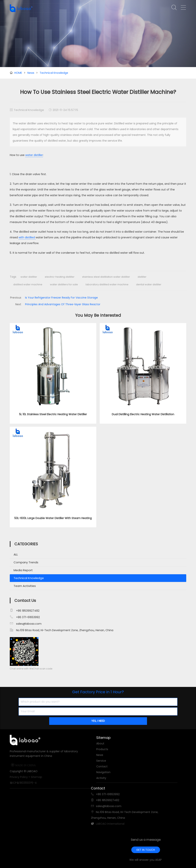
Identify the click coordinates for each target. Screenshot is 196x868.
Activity (101, 778)
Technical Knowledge (54, 73)
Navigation (103, 772)
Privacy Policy (19, 777)
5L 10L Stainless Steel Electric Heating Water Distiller (53, 414)
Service (101, 761)
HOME (18, 73)
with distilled (27, 237)
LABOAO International (110, 824)
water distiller (34, 155)
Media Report (23, 570)
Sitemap (36, 777)
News (31, 73)
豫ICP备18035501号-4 (23, 783)
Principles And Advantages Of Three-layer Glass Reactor (63, 304)
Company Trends (26, 562)
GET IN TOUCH (146, 850)
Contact (102, 766)
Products (102, 749)
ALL (16, 554)
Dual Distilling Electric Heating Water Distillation (143, 414)
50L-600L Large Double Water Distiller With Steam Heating (53, 518)
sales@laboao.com (29, 624)
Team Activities (25, 586)
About (100, 743)
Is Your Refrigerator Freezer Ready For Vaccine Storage (61, 298)
